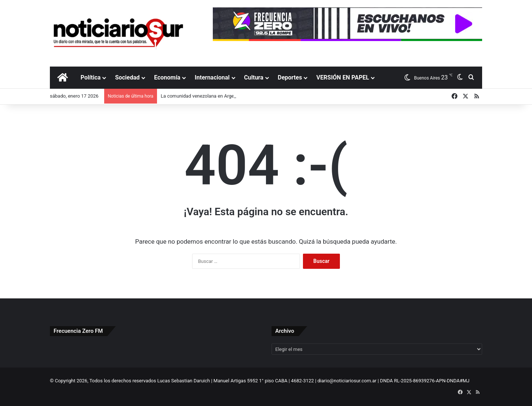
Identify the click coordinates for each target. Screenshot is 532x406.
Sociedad (127, 77)
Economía (167, 77)
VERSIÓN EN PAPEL (343, 77)
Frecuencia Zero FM (78, 331)
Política (91, 77)
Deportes (290, 77)
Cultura (254, 77)
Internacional (212, 77)
